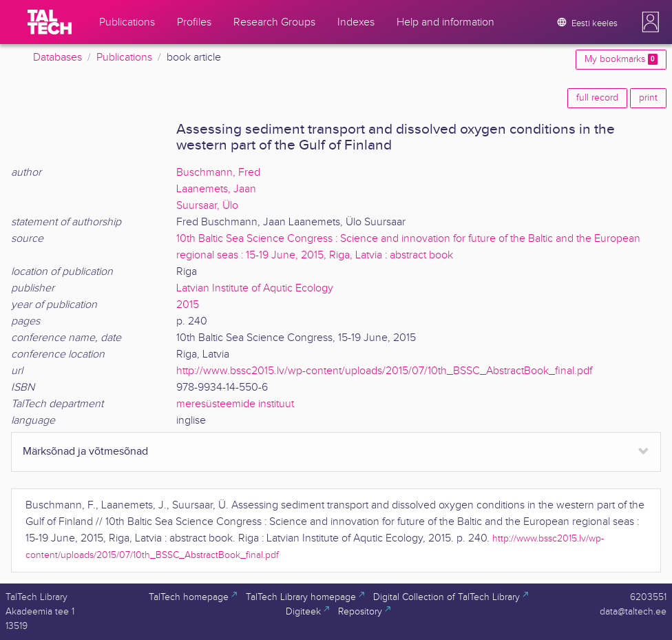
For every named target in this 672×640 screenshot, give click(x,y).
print (648, 98)
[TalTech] (50, 22)
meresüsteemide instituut (235, 404)
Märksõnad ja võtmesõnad (85, 452)
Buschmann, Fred (218, 173)
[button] (651, 22)
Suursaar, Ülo (207, 206)
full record (597, 98)
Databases (57, 58)
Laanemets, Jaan (216, 189)
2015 (188, 305)
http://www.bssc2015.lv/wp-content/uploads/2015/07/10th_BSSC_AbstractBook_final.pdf (384, 371)
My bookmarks (621, 59)
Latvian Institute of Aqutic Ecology (255, 288)
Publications (124, 58)
